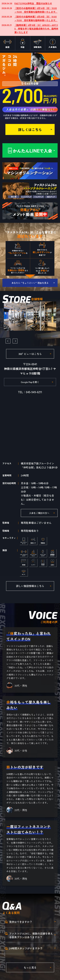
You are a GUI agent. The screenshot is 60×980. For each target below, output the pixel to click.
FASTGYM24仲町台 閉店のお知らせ (33, 3)
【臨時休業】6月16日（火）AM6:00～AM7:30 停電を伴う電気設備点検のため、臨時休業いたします (36, 29)
